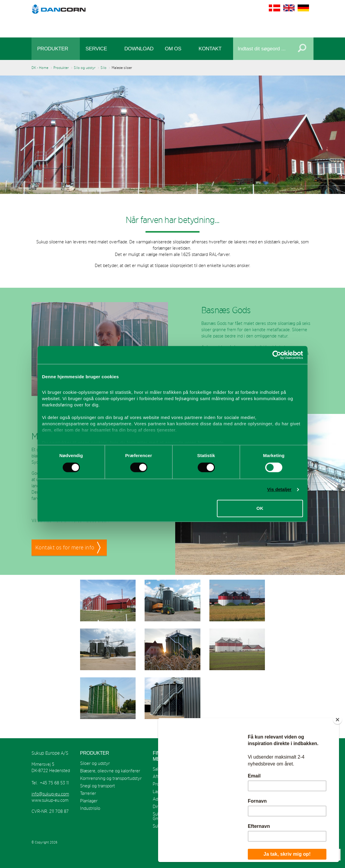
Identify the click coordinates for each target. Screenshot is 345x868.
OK (260, 508)
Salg (157, 769)
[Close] (337, 720)
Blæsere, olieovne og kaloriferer (110, 771)
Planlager (89, 801)
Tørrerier (88, 793)
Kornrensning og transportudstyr (111, 778)
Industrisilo (90, 808)
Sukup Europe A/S (173, 17)
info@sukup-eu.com (50, 794)
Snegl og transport (97, 786)
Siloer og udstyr (95, 763)
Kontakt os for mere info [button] (65, 547)
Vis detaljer (279, 489)
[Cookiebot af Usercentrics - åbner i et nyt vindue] (277, 355)
